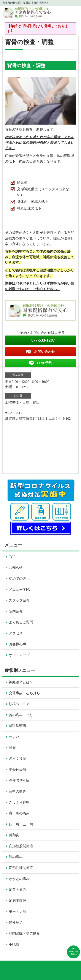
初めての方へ (19, 579)
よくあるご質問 (21, 622)
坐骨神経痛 (17, 770)
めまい (14, 737)
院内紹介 (16, 611)
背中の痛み (17, 791)
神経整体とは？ (21, 682)
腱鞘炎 (14, 835)
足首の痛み (17, 890)
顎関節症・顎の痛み (24, 933)
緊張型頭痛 (17, 726)
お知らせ (16, 568)
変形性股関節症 (21, 846)
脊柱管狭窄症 (19, 780)
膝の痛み (16, 857)
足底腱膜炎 (17, 901)
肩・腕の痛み (19, 813)
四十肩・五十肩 (21, 824)
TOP (12, 557)
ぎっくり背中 (19, 802)
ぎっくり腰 (17, 759)
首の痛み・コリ (21, 715)
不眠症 (14, 944)
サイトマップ (19, 655)
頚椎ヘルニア (19, 704)
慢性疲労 (16, 922)
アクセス (16, 633)
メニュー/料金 (20, 590)
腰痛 (12, 748)
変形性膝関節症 (21, 868)
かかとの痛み (19, 879)
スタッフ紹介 (19, 600)
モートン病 (17, 911)
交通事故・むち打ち (24, 693)
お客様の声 (17, 644)
